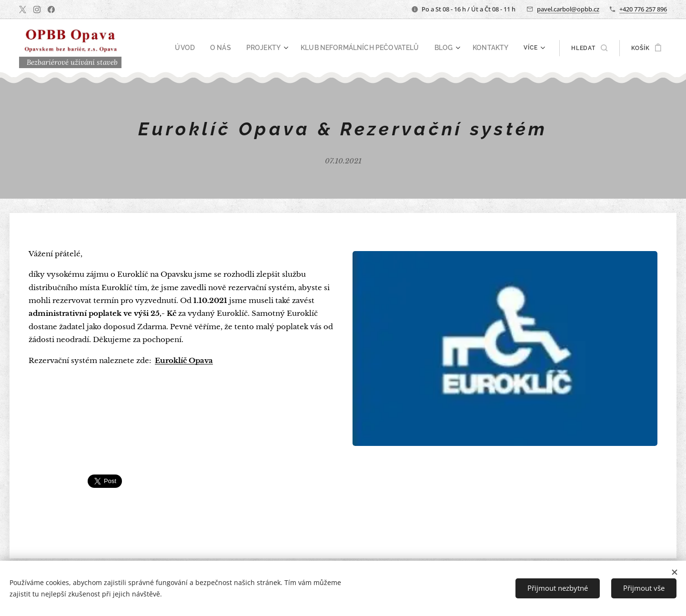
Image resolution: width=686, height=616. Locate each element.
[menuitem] (208, 48)
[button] (589, 48)
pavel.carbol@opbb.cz (568, 9)
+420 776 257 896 (643, 9)
